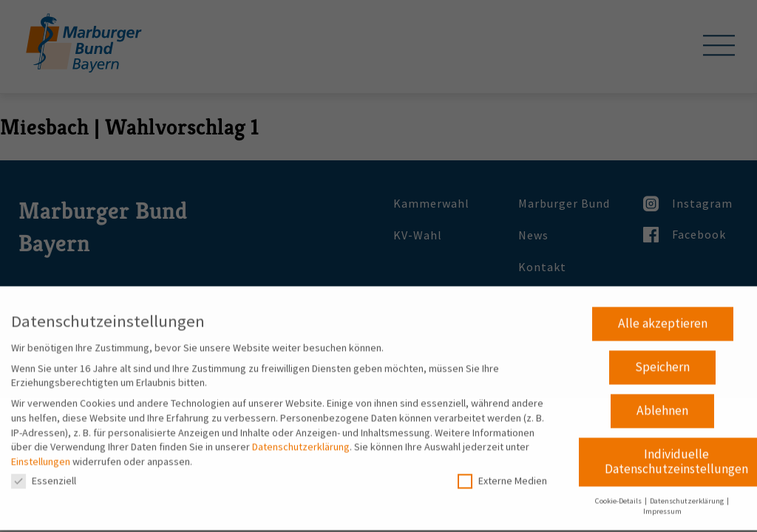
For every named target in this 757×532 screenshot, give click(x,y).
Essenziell (44, 476)
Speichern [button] (662, 362)
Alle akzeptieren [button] (663, 318)
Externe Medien (502, 476)
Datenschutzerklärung (301, 442)
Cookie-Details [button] (619, 495)
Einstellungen (41, 456)
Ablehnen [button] (662, 406)
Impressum (662, 507)
